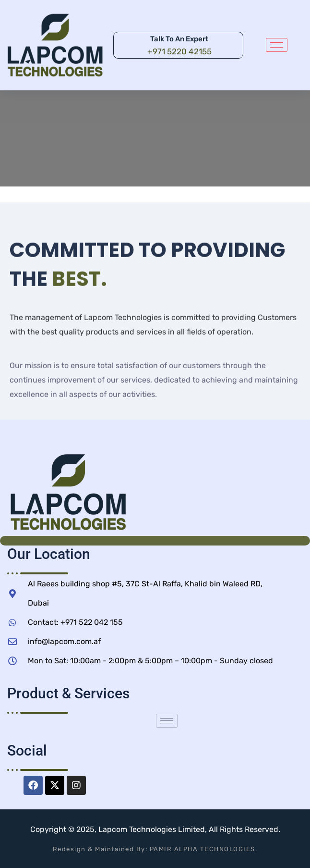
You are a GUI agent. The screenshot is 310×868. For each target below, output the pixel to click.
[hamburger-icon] (277, 45)
